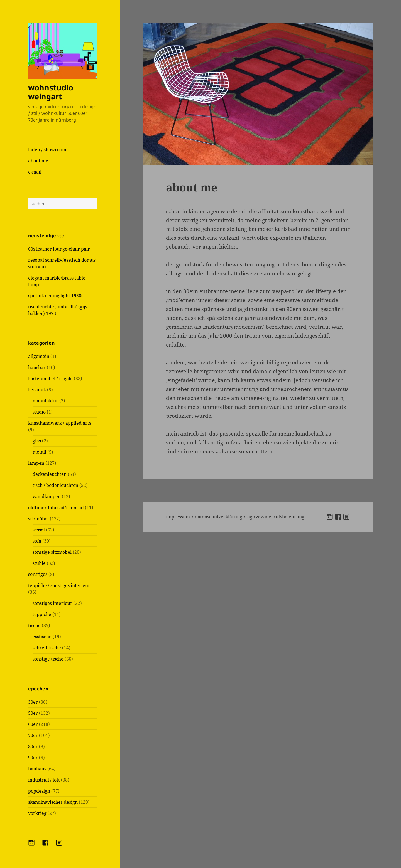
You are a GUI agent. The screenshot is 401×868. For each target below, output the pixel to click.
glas (37, 441)
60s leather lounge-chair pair (59, 249)
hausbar (37, 367)
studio (39, 412)
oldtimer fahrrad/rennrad (56, 508)
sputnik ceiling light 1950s (56, 296)
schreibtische (47, 648)
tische (34, 625)
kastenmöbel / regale (50, 379)
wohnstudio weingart (51, 92)
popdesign (39, 791)
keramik (37, 390)
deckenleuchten (50, 474)
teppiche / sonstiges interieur (59, 585)
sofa (37, 541)
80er (33, 746)
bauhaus (37, 769)
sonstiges (38, 574)
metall (39, 452)
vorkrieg (37, 813)
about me (38, 161)
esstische (42, 637)
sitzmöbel (38, 519)
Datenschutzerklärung (219, 517)
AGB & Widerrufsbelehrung (276, 517)
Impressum (178, 517)
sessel (39, 530)
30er (33, 702)
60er (33, 724)
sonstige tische (48, 659)
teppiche (42, 614)
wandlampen (47, 496)
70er (33, 735)
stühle (39, 563)
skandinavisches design (53, 802)
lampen (36, 463)
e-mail (35, 172)
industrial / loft (44, 780)
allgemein (39, 356)
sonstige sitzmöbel (52, 552)
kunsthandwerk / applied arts (60, 423)
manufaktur (45, 401)
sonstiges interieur (52, 603)
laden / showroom (47, 150)
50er (33, 713)
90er (33, 758)
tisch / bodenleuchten (55, 485)
